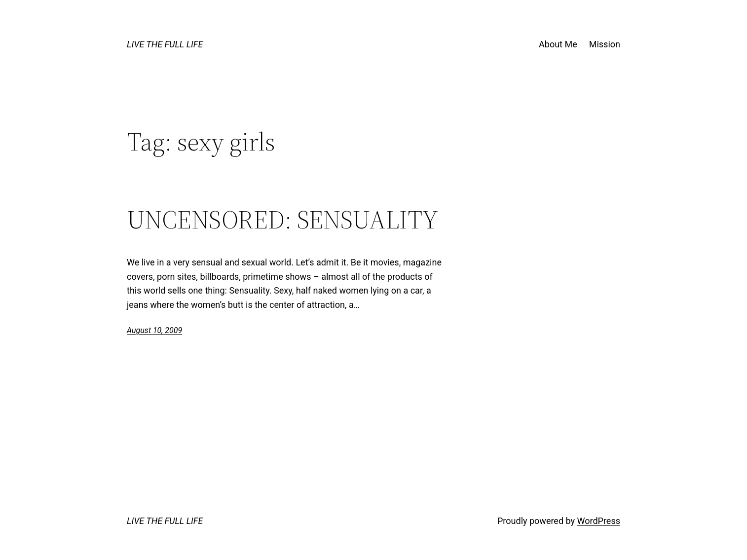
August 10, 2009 (154, 330)
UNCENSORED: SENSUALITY (282, 220)
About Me (558, 44)
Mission (605, 44)
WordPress (599, 521)
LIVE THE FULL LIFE (165, 44)
